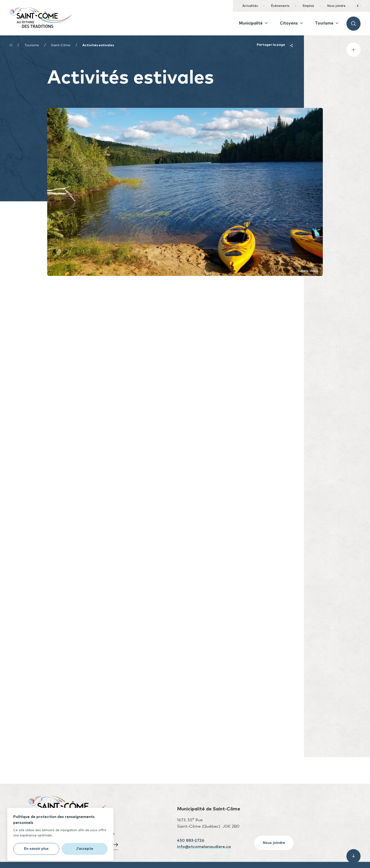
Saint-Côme (61, 45)
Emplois (308, 6)
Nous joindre (336, 6)
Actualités (250, 6)
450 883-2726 (191, 841)
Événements (280, 6)
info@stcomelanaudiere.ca (204, 847)
